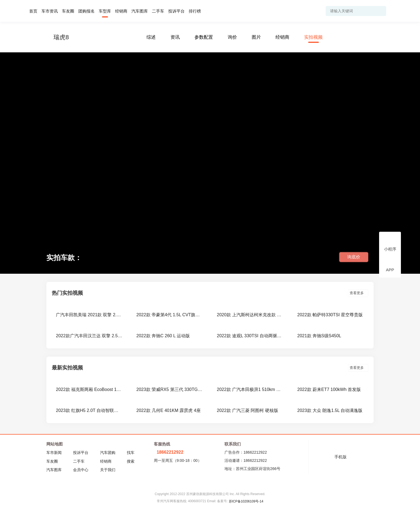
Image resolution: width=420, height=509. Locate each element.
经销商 (121, 11)
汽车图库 (140, 11)
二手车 (158, 11)
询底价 (354, 257)
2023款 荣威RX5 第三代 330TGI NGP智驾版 (170, 389)
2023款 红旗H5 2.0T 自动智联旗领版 (89, 410)
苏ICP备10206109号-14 (246, 501)
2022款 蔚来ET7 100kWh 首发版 (329, 389)
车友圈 (68, 11)
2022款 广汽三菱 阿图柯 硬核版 (247, 410)
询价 (232, 37)
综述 (151, 37)
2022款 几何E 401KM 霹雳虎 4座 (169, 410)
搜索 (131, 461)
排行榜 (195, 11)
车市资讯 (50, 11)
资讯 (175, 37)
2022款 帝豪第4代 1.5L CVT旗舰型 (170, 315)
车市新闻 (54, 453)
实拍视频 (313, 37)
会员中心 (81, 470)
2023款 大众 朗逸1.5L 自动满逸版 (330, 410)
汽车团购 (108, 453)
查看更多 (358, 293)
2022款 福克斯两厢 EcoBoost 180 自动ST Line (89, 389)
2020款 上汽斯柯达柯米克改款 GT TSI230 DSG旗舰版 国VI (250, 315)
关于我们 (108, 470)
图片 (256, 37)
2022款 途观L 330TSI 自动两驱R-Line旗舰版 (250, 336)
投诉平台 (176, 11)
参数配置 (204, 37)
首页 (33, 11)
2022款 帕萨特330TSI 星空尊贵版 (330, 315)
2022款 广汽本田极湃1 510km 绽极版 (250, 389)
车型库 (105, 11)
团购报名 (86, 11)
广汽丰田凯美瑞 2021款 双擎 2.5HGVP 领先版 (89, 315)
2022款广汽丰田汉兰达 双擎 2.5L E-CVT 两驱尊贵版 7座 (89, 336)
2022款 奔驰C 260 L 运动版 (163, 336)
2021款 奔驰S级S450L (319, 336)
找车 (131, 453)
